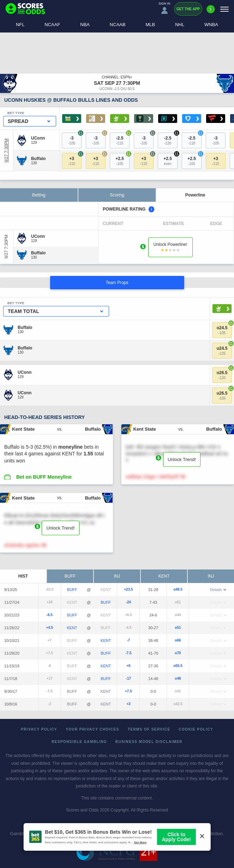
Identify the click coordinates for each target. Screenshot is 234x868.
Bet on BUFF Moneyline (44, 477)
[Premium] (211, 12)
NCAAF (52, 25)
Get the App (188, 9)
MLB (151, 25)
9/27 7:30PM (6, 150)
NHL (180, 25)
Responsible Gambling (79, 742)
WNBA (211, 25)
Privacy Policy (39, 729)
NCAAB (118, 25)
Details (218, 590)
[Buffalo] (38, 159)
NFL (20, 25)
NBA (85, 25)
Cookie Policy (196, 729)
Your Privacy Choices (92, 729)
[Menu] (224, 9)
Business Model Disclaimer (149, 742)
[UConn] (38, 138)
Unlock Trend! (182, 459)
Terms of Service (149, 729)
